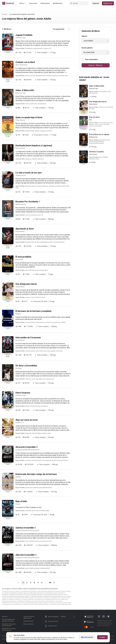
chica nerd (29, 76)
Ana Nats (19, 368)
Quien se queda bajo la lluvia (29, 117)
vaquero (37, 131)
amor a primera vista (32, 270)
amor (46, 270)
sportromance (36, 511)
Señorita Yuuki (21, 93)
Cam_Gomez (93, 154)
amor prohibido (30, 322)
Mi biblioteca (58, 3)
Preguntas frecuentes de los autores (9, 629)
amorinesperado (104, 123)
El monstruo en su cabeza (99, 134)
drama (97, 159)
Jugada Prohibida (24, 35)
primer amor (34, 104)
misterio (34, 159)
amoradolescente (104, 140)
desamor (44, 433)
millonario (28, 379)
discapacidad (30, 131)
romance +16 (47, 48)
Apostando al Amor (25, 229)
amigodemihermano (45, 488)
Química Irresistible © (26, 528)
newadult (28, 511)
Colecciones (45, 3)
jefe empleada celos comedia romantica (45, 76)
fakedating (29, 48)
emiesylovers (42, 104)
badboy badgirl (35, 568)
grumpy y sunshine (46, 131)
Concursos (33, 3)
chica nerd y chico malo (43, 351)
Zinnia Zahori (20, 287)
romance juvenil (30, 351)
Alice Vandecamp (21, 65)
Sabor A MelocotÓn (25, 90)
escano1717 (20, 423)
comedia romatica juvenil (33, 460)
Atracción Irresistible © (27, 447)
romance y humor (35, 406)
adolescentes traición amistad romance (52, 242)
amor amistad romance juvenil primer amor (39, 541)
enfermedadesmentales (96, 143)
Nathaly (18, 477)
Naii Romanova (21, 204)
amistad (36, 488)
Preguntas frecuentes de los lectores (9, 625)
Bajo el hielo (21, 501)
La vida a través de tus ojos (29, 173)
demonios (41, 159)
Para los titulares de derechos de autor (8, 620)
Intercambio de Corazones (28, 337)
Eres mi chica (94, 117)
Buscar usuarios (29, 624)
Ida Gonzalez (20, 231)
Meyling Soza (93, 137)
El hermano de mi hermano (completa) (34, 311)
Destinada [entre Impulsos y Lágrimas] (34, 146)
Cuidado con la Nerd (25, 62)
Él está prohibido (23, 257)
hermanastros (40, 322)
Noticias (5, 616)
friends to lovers (40, 297)
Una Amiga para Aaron (26, 284)
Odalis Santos (20, 120)
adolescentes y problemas (60, 460)
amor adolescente (48, 379)
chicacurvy (45, 406)
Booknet (4, 14)
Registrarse (108, 3)
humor (27, 104)
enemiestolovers (35, 215)
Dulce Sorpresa (23, 393)
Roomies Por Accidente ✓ (28, 202)
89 (50, 583)
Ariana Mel (19, 259)
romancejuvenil (46, 460)
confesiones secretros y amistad (55, 322)
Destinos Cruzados (97, 152)
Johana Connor (21, 175)
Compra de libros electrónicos (29, 617)
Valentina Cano (21, 38)
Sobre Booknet (28, 621)
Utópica (18, 314)
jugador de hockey (57, 351)
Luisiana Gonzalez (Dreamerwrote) (27, 450)
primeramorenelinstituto (96, 142)
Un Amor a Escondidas (26, 366)
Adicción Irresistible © (26, 555)
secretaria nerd (63, 76)
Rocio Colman (20, 148)
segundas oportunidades (33, 433)
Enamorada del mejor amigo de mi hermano (36, 474)
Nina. (91, 120)
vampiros (28, 159)
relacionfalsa (45, 511)
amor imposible (37, 379)
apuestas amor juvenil (32, 242)
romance (41, 270)
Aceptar (102, 637)
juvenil (27, 406)
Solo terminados (90, 59)
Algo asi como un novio (27, 420)
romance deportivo (42, 186)
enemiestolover (37, 48)
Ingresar (96, 3)
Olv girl (18, 504)
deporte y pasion (31, 186)
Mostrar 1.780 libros (96, 65)
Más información (87, 637)
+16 (42, 215)
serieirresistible (45, 568)
